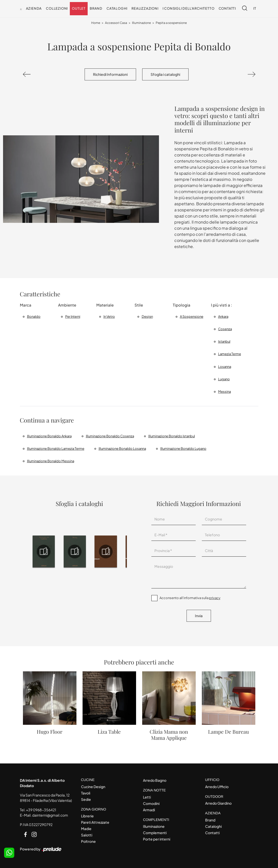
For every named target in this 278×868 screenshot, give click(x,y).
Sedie (86, 799)
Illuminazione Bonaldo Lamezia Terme (56, 449)
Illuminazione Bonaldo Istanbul (172, 436)
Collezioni (57, 8)
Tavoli (86, 793)
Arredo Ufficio (217, 787)
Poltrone (88, 841)
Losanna (225, 367)
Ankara (223, 316)
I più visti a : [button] (222, 305)
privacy (215, 598)
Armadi (149, 810)
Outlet (79, 8)
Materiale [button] (105, 305)
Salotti (87, 835)
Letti (147, 797)
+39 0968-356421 (41, 810)
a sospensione (192, 316)
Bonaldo (34, 316)
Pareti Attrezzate (95, 822)
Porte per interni (157, 839)
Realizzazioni (145, 8)
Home (96, 23)
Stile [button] (139, 305)
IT (255, 8)
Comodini (151, 803)
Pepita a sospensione (171, 23)
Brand (96, 8)
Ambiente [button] (67, 305)
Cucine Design (93, 787)
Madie (86, 829)
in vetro (109, 316)
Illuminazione (141, 23)
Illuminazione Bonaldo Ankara (49, 436)
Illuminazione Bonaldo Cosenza (110, 436)
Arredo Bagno (155, 780)
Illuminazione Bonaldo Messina (51, 461)
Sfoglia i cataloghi (165, 74)
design (147, 316)
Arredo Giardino (218, 803)
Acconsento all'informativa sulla (190, 598)
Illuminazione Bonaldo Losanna (122, 449)
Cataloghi (117, 8)
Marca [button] (26, 305)
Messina (224, 392)
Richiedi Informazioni (110, 74)
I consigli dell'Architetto (189, 8)
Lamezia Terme (230, 354)
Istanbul (224, 341)
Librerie (87, 816)
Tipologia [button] (182, 305)
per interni (73, 316)
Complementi (155, 833)
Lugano (224, 379)
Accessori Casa (116, 23)
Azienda (34, 8)
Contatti (227, 8)
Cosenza (225, 329)
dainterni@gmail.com (50, 815)
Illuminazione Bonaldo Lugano (183, 449)
